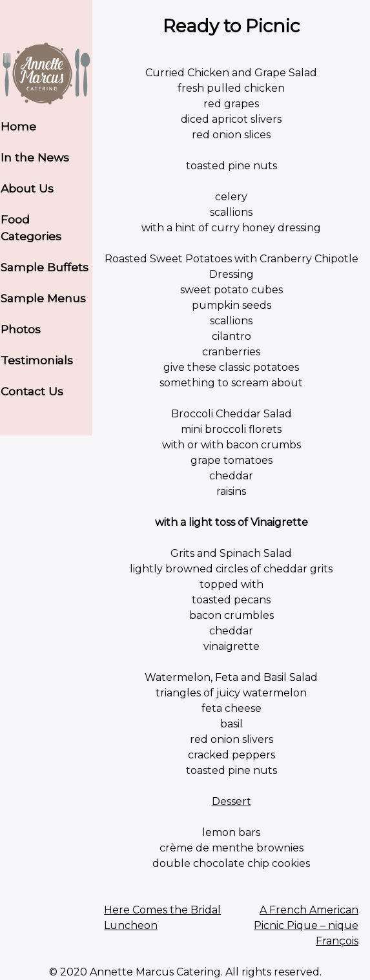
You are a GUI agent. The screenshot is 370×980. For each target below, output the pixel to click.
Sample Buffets (45, 267)
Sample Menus (43, 298)
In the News (35, 157)
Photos (21, 329)
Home (18, 126)
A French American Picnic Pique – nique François (306, 925)
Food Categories (31, 228)
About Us (27, 188)
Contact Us (32, 391)
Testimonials (37, 360)
